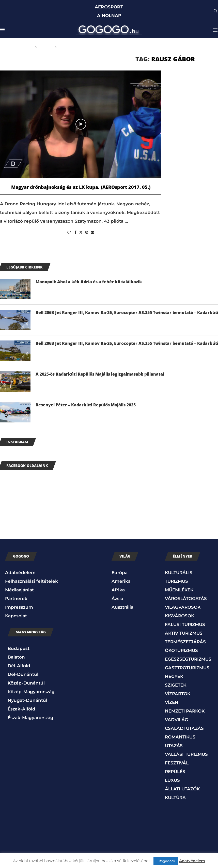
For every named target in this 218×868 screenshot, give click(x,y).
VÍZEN (172, 702)
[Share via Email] (92, 232)
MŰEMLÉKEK (179, 590)
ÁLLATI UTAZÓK (182, 789)
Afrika (118, 590)
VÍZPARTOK (178, 694)
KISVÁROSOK (180, 616)
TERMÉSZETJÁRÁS (185, 642)
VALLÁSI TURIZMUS (186, 754)
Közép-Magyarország (31, 692)
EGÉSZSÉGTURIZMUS (188, 659)
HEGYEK (174, 676)
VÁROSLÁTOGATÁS (186, 599)
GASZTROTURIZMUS (187, 668)
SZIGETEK (176, 685)
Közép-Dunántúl (26, 683)
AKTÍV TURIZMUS (184, 633)
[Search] (215, 11)
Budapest (19, 648)
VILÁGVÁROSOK (183, 607)
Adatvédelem (20, 573)
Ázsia (117, 599)
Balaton (16, 657)
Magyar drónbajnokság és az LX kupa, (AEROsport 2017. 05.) (81, 187)
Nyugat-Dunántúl (27, 700)
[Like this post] (69, 232)
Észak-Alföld (21, 709)
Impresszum (19, 607)
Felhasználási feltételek (32, 581)
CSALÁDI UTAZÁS (184, 728)
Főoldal (24, 47)
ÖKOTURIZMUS (181, 650)
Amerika (121, 581)
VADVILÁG (176, 720)
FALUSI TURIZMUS (185, 624)
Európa (120, 573)
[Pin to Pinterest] (87, 232)
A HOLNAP (109, 16)
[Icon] (81, 124)
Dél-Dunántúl (23, 674)
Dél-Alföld (19, 666)
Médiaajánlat (19, 590)
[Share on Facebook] (75, 232)
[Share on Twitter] (81, 232)
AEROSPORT (109, 7)
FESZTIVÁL (177, 763)
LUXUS (172, 780)
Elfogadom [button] (166, 861)
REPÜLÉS (175, 772)
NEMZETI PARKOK (185, 711)
